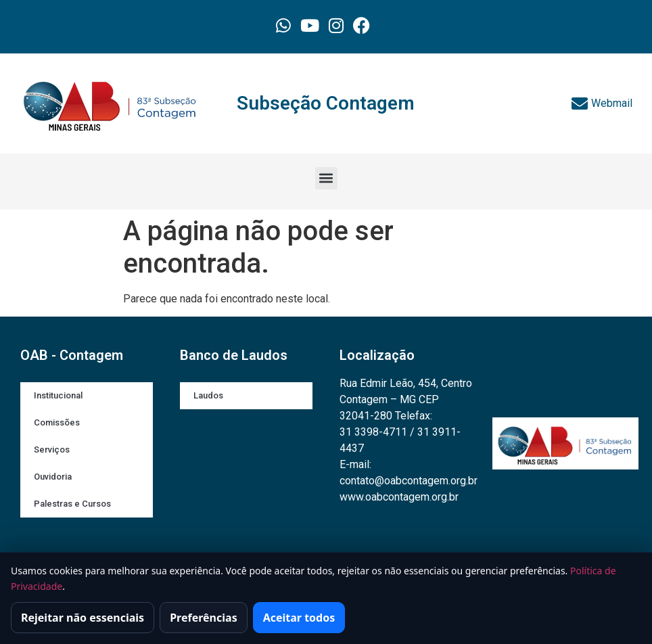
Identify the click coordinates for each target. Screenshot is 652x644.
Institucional (58, 395)
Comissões (57, 422)
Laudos (208, 395)
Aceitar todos (299, 618)
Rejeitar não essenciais (83, 618)
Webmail (602, 103)
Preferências (204, 618)
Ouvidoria (53, 477)
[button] (326, 178)
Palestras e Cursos (72, 504)
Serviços (52, 450)
